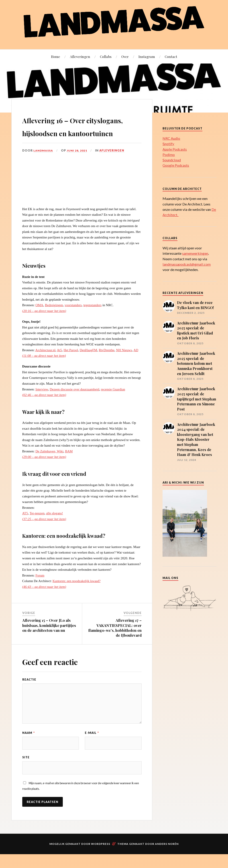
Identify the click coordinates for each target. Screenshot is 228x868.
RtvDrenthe (107, 363)
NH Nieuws (124, 363)
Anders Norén (167, 858)
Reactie (29, 692)
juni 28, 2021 (78, 163)
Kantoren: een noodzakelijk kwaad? (77, 594)
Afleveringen (80, 56)
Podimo (169, 155)
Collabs (106, 56)
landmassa (44, 163)
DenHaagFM (88, 363)
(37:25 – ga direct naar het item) (44, 532)
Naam (28, 745)
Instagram (147, 56)
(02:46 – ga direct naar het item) (44, 408)
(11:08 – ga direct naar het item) (44, 369)
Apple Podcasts (175, 149)
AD (136, 363)
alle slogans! (54, 526)
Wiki (60, 464)
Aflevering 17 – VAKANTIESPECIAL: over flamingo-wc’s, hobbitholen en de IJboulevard (115, 640)
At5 (60, 363)
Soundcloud (172, 160)
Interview (42, 402)
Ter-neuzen (37, 526)
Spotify (168, 144)
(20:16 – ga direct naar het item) (44, 324)
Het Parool (71, 363)
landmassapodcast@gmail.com (187, 264)
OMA (39, 318)
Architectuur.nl (45, 363)
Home (56, 56)
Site (26, 771)
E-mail (92, 745)
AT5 (25, 526)
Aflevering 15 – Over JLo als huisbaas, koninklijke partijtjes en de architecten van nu (49, 638)
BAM (69, 464)
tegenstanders (92, 318)
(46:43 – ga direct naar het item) (44, 599)
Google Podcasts (176, 165)
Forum (40, 588)
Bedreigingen (54, 318)
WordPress (101, 858)
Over (125, 56)
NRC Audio (171, 138)
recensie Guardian (113, 402)
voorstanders (73, 318)
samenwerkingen (195, 253)
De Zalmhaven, (46, 464)
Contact (171, 56)
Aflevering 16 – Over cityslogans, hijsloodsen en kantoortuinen (76, 132)
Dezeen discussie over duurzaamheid (74, 402)
